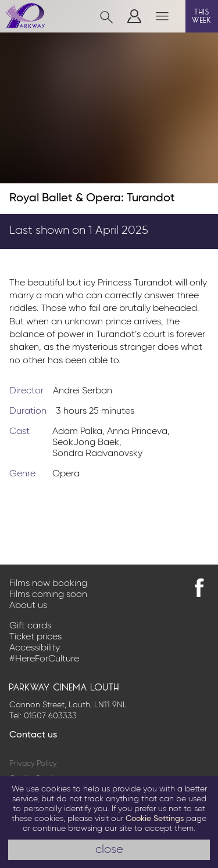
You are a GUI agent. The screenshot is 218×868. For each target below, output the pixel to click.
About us (28, 606)
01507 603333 (50, 716)
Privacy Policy (33, 764)
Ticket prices (35, 637)
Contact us (33, 735)
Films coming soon (48, 595)
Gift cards (30, 626)
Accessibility (35, 648)
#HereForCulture (44, 659)
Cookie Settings (155, 819)
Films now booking (48, 584)
